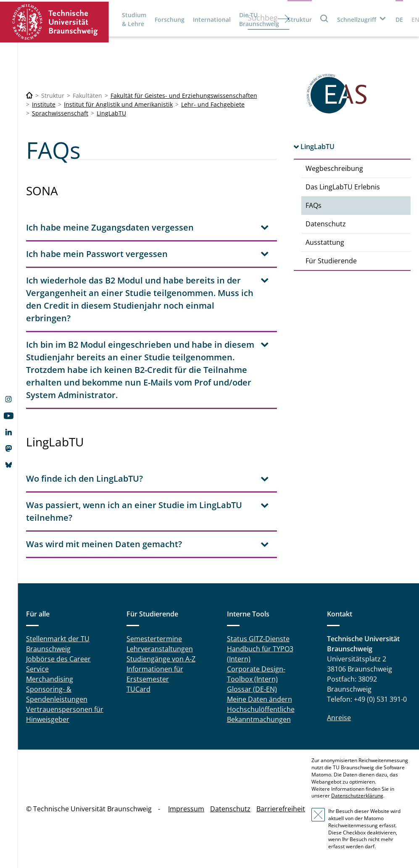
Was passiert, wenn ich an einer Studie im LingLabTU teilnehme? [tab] (134, 511)
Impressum (186, 809)
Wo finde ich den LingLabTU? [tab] (84, 479)
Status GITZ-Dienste (258, 639)
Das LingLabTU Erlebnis (343, 187)
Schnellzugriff (357, 20)
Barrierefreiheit (281, 809)
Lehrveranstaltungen (160, 649)
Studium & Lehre (134, 19)
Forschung (170, 20)
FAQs (314, 205)
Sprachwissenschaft (60, 113)
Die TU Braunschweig (259, 19)
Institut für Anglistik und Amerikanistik (118, 104)
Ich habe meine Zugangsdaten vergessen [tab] (110, 227)
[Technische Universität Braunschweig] (29, 96)
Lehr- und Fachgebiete (213, 104)
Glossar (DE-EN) (252, 689)
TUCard (138, 689)
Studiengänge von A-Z (161, 659)
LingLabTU (111, 113)
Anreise (339, 718)
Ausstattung (325, 242)
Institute (44, 104)
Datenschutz (326, 224)
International (212, 20)
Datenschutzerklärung (357, 796)
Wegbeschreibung (334, 168)
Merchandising (50, 679)
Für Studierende (331, 261)
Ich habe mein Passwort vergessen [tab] (97, 254)
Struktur (300, 20)
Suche (324, 18)
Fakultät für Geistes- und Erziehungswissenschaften (184, 96)
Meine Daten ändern (260, 699)
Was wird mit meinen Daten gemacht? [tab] (104, 544)
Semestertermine (154, 639)
